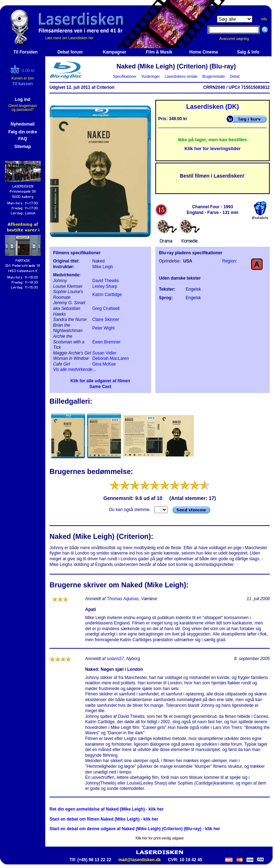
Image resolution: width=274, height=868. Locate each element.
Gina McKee (104, 364)
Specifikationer (125, 76)
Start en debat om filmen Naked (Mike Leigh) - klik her (104, 819)
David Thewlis (105, 281)
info (264, 19)
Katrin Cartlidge (107, 295)
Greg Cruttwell (106, 308)
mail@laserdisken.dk (139, 860)
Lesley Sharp (105, 286)
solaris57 (115, 659)
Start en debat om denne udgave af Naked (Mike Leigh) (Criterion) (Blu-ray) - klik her (135, 829)
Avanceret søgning (238, 39)
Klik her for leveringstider (213, 149)
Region (229, 261)
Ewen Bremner (106, 342)
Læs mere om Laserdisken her (69, 38)
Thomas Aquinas (123, 599)
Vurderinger (151, 76)
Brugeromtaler (213, 76)
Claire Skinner (106, 320)
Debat (235, 76)
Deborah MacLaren (111, 358)
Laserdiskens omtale (181, 76)
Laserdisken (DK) (212, 107)
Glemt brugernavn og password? (22, 108)
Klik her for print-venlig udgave (159, 838)
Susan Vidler (104, 353)
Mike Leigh (103, 267)
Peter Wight (104, 328)
